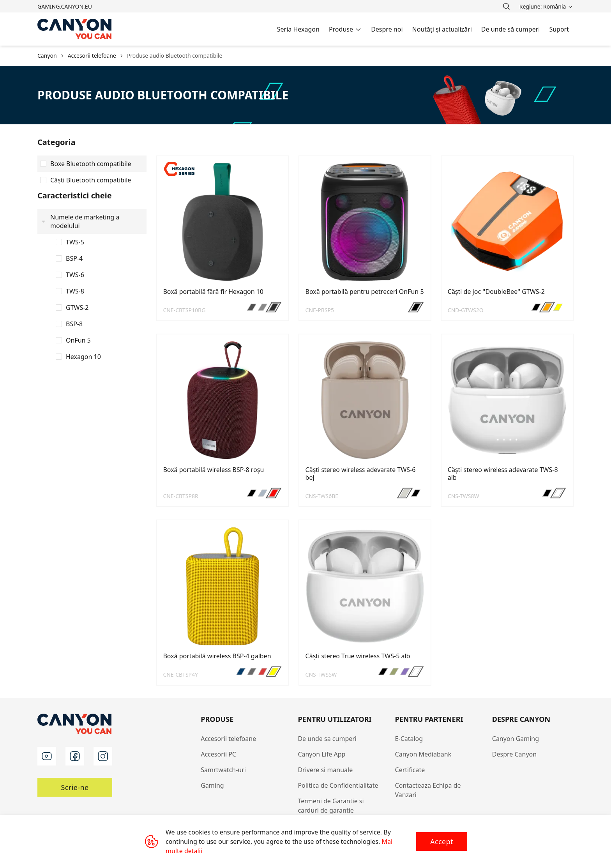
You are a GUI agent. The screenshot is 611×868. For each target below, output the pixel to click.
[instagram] (103, 756)
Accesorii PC (218, 754)
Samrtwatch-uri (223, 770)
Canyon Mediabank (423, 754)
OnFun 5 (78, 340)
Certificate (410, 770)
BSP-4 (74, 258)
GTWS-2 (77, 308)
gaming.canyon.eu (65, 6)
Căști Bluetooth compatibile (91, 180)
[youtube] (47, 756)
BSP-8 (74, 324)
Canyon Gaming (516, 739)
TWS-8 (75, 291)
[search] (506, 6)
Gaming (212, 785)
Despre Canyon (514, 754)
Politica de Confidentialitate (338, 785)
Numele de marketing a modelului (85, 221)
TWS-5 (75, 242)
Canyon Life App (321, 754)
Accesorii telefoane (228, 739)
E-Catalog (409, 739)
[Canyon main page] (75, 29)
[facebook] (75, 756)
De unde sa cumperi (327, 739)
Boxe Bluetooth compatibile (91, 164)
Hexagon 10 (83, 357)
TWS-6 (75, 275)
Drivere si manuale (325, 770)
